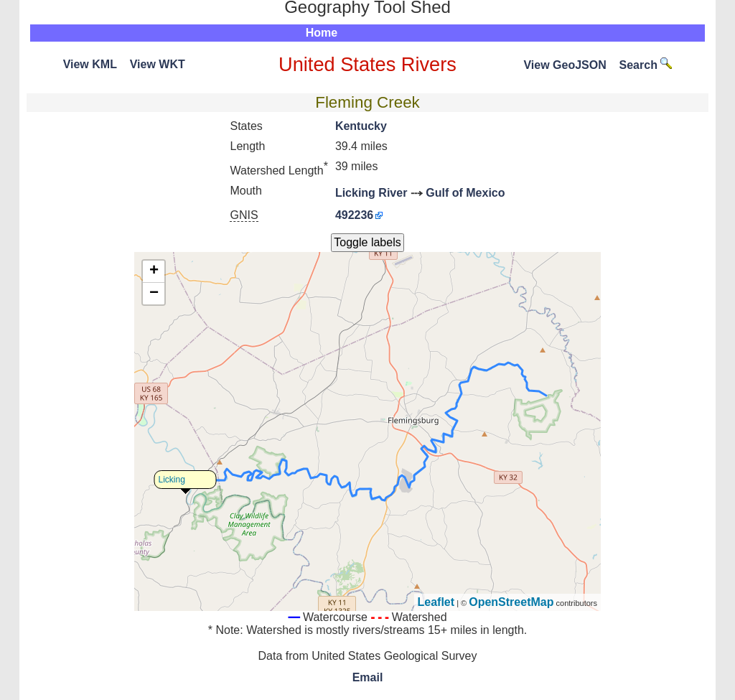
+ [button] (154, 271)
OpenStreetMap (511, 602)
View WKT (158, 64)
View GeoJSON (565, 65)
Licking (172, 480)
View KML (90, 64)
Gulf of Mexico (465, 193)
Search (646, 65)
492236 (354, 215)
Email (368, 677)
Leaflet (436, 602)
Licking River (371, 193)
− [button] (154, 294)
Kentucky (361, 126)
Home (322, 33)
